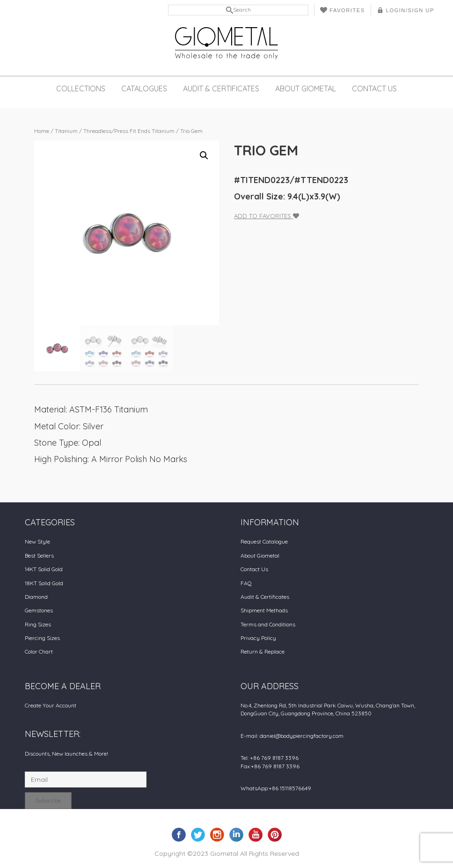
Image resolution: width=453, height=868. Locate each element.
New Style (37, 541)
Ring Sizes (38, 624)
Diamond (36, 597)
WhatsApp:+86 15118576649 (276, 788)
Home (42, 131)
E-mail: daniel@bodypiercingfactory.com (292, 736)
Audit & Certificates (221, 88)
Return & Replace (263, 651)
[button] (204, 155)
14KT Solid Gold (44, 569)
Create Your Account (51, 705)
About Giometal (306, 88)
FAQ (246, 583)
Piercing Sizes (42, 638)
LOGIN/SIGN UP (406, 10)
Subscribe (48, 800)
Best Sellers (39, 555)
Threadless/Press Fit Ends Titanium (129, 131)
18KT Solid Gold (44, 583)
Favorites (342, 10)
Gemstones (39, 610)
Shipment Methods (264, 610)
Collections (81, 88)
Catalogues (144, 88)
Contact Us (374, 88)
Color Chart (39, 651)
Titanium (66, 131)
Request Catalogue (264, 541)
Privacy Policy (258, 638)
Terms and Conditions (268, 624)
